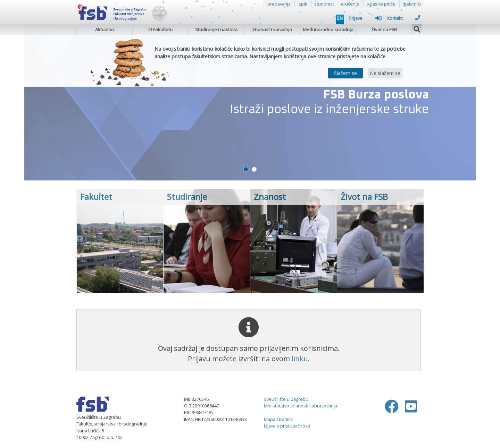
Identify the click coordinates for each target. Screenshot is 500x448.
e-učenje (350, 4)
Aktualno (105, 29)
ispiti (302, 4)
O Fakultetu (160, 29)
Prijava (365, 18)
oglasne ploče (381, 4)
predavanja (279, 4)
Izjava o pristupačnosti (287, 426)
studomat (324, 4)
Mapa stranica (278, 419)
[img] (417, 28)
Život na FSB (384, 29)
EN (340, 18)
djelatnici (412, 4)
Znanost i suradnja (272, 29)
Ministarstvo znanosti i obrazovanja (301, 406)
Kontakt (404, 18)
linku (300, 359)
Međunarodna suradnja (328, 29)
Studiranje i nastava (216, 29)
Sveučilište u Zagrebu (286, 399)
